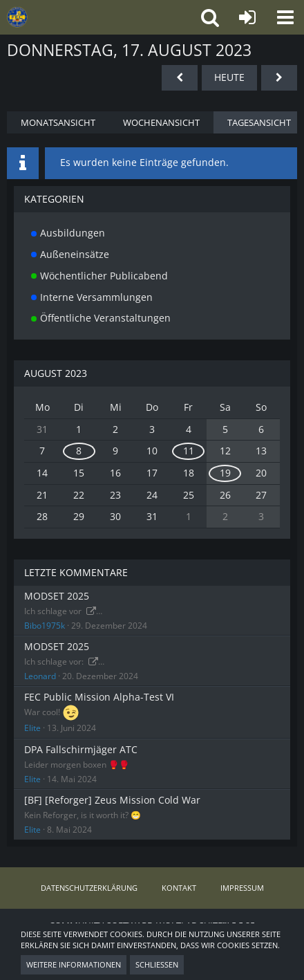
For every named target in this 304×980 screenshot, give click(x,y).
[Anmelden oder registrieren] (247, 17)
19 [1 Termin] (225, 473)
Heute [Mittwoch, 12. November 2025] (229, 77)
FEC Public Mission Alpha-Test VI (99, 697)
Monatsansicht (58, 122)
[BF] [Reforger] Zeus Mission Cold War (112, 800)
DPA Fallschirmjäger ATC (81, 749)
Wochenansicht (161, 122)
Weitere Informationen (74, 964)
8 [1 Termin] (79, 451)
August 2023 (56, 373)
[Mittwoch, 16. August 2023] (180, 78)
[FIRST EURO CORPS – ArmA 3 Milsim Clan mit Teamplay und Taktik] (73, 17)
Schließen (157, 964)
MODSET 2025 (57, 596)
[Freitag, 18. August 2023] (279, 78)
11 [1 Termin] (189, 451)
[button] (285, 17)
